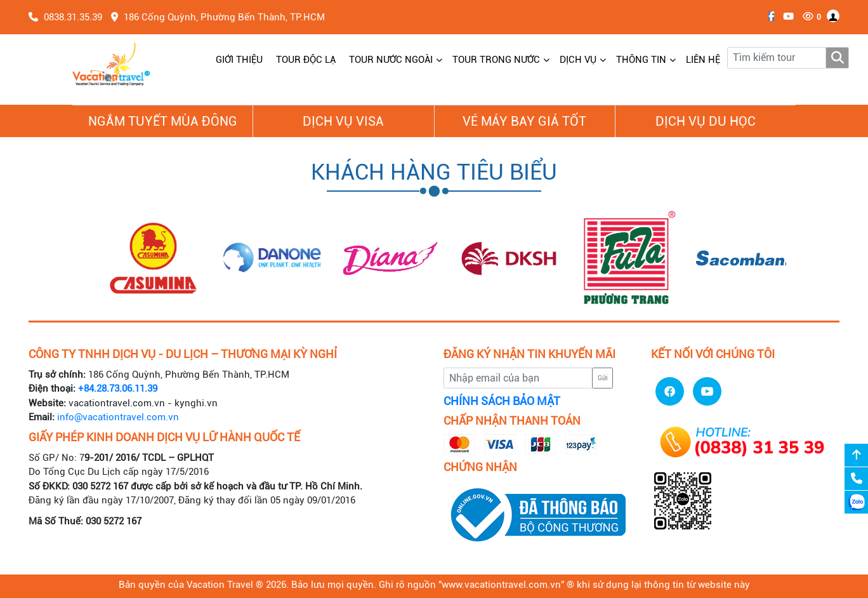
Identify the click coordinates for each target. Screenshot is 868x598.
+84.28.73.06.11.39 (118, 389)
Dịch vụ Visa (343, 121)
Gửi (603, 378)
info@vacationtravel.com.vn (118, 417)
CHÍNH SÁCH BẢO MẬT (502, 401)
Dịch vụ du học (706, 121)
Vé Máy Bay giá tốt (524, 121)
